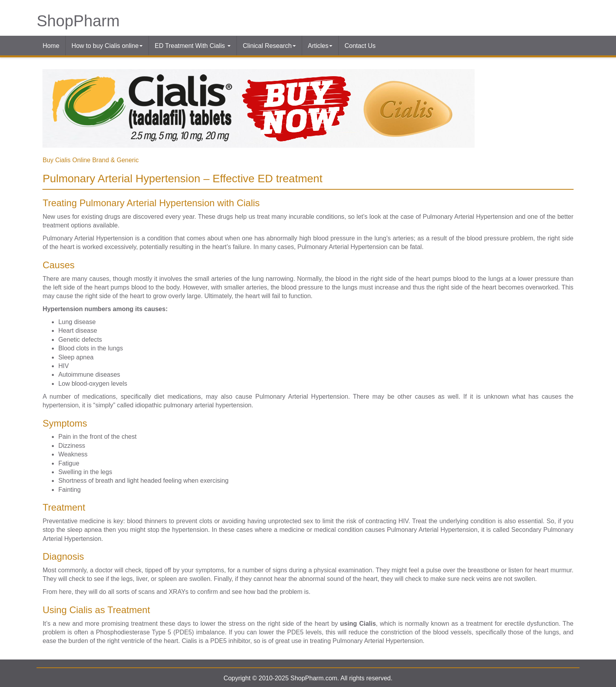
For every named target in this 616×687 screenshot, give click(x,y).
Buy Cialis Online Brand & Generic (91, 160)
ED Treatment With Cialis (193, 46)
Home (51, 46)
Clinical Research (269, 46)
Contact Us (360, 46)
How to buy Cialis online (107, 46)
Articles (320, 46)
